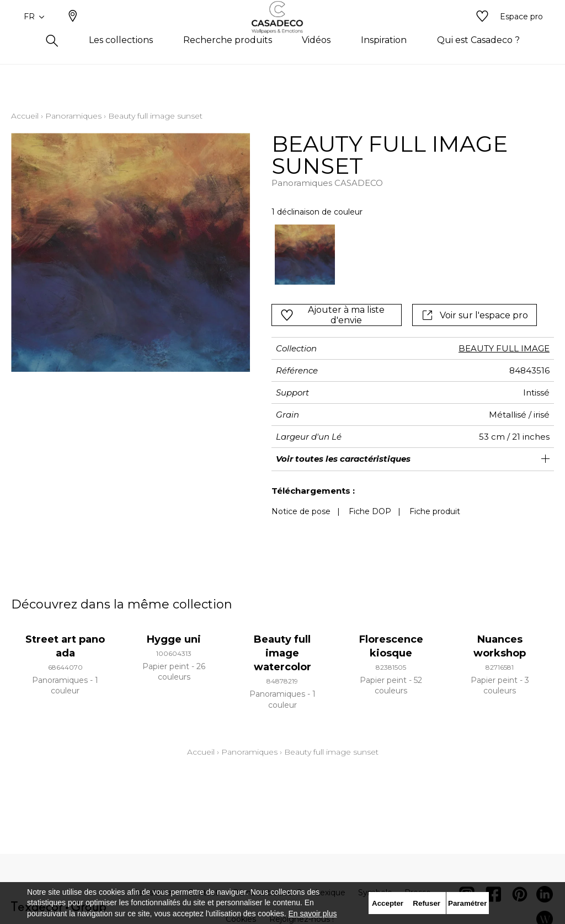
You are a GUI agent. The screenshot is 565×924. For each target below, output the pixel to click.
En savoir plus (313, 914)
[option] (305, 255)
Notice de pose (301, 511)
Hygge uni (174, 639)
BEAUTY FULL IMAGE (504, 348)
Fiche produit (435, 511)
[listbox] (407, 255)
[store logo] (283, 35)
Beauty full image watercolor (282, 653)
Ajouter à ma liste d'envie (332, 315)
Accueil (25, 116)
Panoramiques (73, 116)
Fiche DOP (370, 511)
